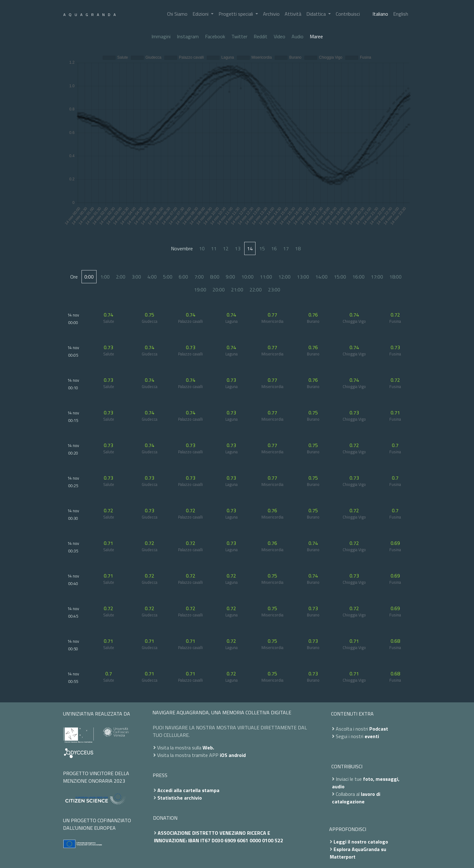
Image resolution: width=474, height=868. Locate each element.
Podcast (379, 729)
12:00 (284, 277)
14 (250, 248)
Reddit (261, 36)
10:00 (248, 277)
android (237, 755)
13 (238, 248)
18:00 (395, 277)
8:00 (215, 277)
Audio (298, 36)
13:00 (303, 277)
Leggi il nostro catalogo (361, 842)
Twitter (239, 36)
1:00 (105, 277)
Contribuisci (348, 14)
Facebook (215, 36)
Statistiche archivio (180, 798)
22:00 (256, 290)
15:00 (340, 277)
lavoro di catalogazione (356, 798)
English (401, 14)
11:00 (266, 277)
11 (214, 248)
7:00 (199, 277)
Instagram (188, 36)
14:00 (321, 277)
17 (286, 248)
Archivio (271, 14)
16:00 (358, 277)
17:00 (377, 277)
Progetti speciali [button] (236, 14)
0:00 (89, 277)
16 (274, 248)
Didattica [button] (317, 14)
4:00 (152, 277)
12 (226, 248)
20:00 (219, 290)
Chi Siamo (177, 14)
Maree (316, 36)
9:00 (230, 277)
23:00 (274, 290)
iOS (224, 755)
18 (298, 248)
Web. (208, 748)
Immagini (161, 36)
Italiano (380, 14)
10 (202, 248)
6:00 (183, 277)
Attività (293, 14)
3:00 (136, 277)
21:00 (237, 290)
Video (279, 36)
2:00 (121, 277)
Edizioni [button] (201, 14)
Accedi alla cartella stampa (188, 790)
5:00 (168, 277)
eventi (372, 736)
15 (262, 248)
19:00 (200, 290)
